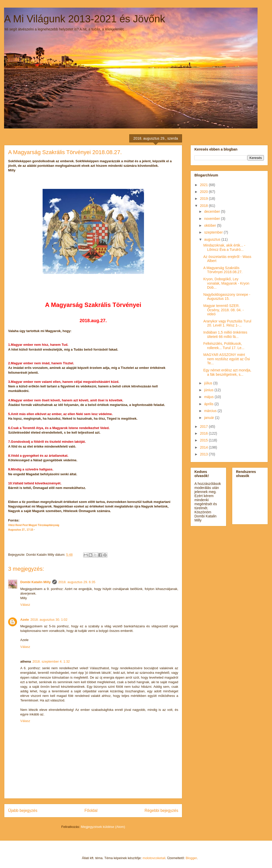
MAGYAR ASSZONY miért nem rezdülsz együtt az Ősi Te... (227, 359)
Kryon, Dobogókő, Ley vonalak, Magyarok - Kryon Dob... (226, 283)
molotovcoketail (154, 858)
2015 (204, 440)
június (209, 390)
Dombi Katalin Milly (35, 582)
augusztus (213, 239)
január (210, 418)
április (209, 404)
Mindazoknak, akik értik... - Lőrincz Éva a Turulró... (224, 247)
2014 (204, 447)
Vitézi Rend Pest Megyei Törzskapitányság (34, 525)
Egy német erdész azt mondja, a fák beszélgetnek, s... (227, 372)
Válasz (25, 605)
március (211, 411)
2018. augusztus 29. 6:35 (77, 582)
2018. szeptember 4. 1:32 (51, 661)
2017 (204, 427)
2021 (204, 185)
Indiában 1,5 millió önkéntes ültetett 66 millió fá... (225, 334)
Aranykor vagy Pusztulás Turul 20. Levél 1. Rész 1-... (227, 323)
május (209, 397)
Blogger (191, 858)
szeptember (214, 232)
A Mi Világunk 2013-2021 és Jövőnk (85, 19)
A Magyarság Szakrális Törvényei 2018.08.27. (223, 270)
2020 (204, 192)
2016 (204, 433)
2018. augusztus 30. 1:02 (49, 620)
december (212, 211)
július (209, 383)
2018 (204, 206)
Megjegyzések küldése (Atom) (103, 827)
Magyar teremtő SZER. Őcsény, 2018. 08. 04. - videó (224, 310)
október (211, 225)
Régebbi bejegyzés (161, 810)
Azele (25, 620)
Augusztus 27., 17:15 (21, 530)
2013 (204, 454)
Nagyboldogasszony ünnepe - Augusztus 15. (227, 297)
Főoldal (91, 810)
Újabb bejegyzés (23, 810)
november (212, 219)
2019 (204, 199)
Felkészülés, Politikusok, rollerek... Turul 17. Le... (224, 346)
